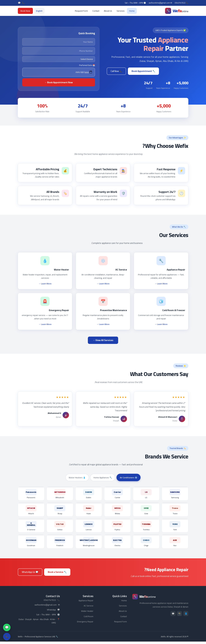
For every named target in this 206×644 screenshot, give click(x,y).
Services (121, 11)
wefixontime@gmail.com (46, 607)
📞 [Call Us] (7, 636)
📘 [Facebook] (186, 616)
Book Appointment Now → (59, 82)
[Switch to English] (39, 11)
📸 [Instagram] (179, 616)
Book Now (25, 11)
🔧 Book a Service (57, 574)
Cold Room (89, 619)
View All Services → (103, 340)
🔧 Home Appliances (103, 478)
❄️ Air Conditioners (129, 478)
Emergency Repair (85, 624)
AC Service (89, 608)
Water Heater (87, 613)
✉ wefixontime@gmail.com (160, 3)
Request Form (81, 11)
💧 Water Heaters (76, 478)
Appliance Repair (86, 603)
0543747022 (50, 603)
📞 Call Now (116, 71)
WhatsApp (51, 612)
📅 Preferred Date (87, 65)
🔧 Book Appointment (143, 71)
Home (132, 11)
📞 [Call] (23, 3)
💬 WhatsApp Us (30, 574)
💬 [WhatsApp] (19, 3)
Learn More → (161, 284)
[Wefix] (177, 11)
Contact (96, 11)
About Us (108, 11)
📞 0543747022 (182, 3)
